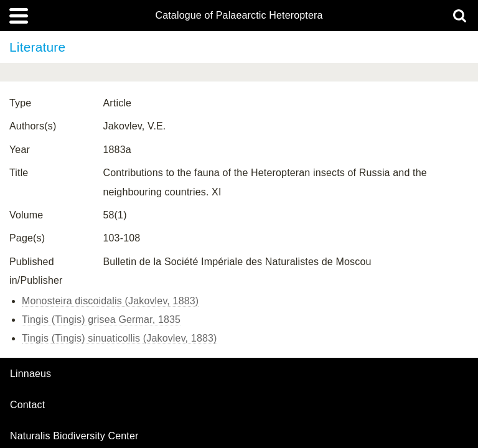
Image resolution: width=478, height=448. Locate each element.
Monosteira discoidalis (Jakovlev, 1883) (110, 301)
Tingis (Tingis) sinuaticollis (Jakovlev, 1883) (119, 338)
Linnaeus (30, 374)
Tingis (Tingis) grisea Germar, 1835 (101, 320)
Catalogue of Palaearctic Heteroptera (239, 16)
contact (27, 405)
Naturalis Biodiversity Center (74, 436)
